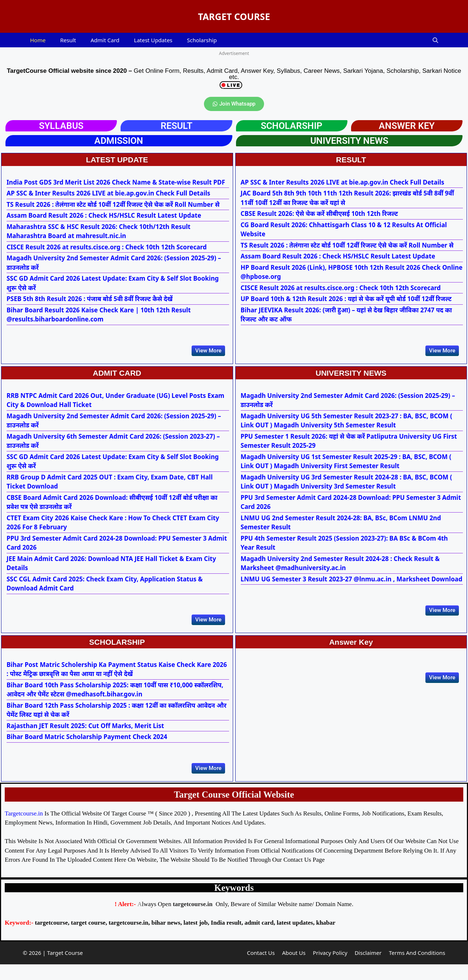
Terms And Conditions (417, 969)
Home (38, 40)
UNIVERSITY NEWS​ (349, 141)
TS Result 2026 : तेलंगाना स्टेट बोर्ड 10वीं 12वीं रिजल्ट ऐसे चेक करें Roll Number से (113, 204)
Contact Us (261, 969)
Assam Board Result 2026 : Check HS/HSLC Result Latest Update (104, 215)
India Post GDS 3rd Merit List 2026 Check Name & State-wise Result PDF (116, 182)
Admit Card (105, 40)
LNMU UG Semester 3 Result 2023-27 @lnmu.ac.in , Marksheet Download (352, 584)
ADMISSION (119, 141)
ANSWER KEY (407, 126)
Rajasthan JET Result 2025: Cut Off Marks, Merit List (85, 736)
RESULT (176, 126)
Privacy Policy (330, 969)
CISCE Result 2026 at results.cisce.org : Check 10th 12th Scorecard (107, 247)
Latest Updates (153, 40)
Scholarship (202, 40)
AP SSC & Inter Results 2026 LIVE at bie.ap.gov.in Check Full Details (108, 193)
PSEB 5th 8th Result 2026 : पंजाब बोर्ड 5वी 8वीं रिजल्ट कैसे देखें (90, 299)
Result (68, 40)
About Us (294, 969)
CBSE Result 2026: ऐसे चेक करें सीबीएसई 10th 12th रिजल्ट (319, 214)
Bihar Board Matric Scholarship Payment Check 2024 (87, 747)
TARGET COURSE (234, 16)
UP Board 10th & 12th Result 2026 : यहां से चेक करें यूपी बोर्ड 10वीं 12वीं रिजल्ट (346, 299)
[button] (435, 40)
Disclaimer (368, 969)
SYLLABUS (61, 126)
